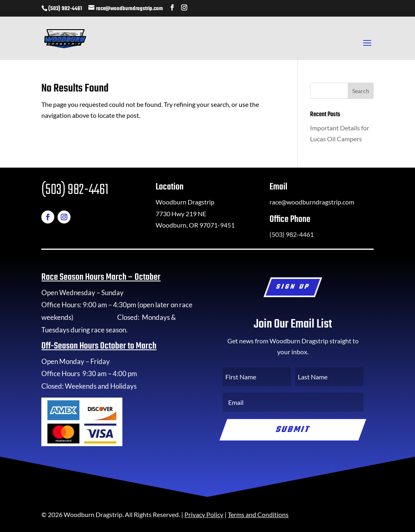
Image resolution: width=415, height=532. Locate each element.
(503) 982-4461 (65, 9)
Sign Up (293, 287)
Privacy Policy (204, 514)
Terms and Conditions (258, 514)
